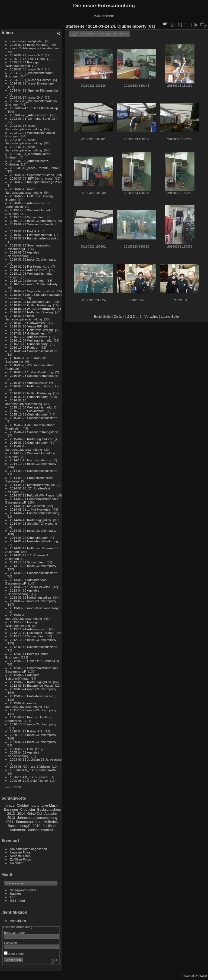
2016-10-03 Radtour (24, 347)
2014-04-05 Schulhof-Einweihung (34, 523)
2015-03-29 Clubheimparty (29, 442)
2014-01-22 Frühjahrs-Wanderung (34, 541)
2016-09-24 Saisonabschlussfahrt (34, 351)
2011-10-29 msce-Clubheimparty (33, 710)
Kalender (16, 863)
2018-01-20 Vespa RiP (26, 326)
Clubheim (28, 809)
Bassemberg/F (19, 826)
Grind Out (35, 814)
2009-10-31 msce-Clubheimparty (33, 735)
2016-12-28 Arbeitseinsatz (29, 337)
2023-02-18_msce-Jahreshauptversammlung (24, 127)
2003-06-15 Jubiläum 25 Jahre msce (36, 759)
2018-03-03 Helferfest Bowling (31, 312)
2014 (21, 814)
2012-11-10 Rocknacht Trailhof (32, 633)
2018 (37, 826)
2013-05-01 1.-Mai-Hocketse (30, 587)
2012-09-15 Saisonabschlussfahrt (34, 647)
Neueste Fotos (20, 852)
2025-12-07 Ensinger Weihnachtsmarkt (23, 64)
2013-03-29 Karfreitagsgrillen (31, 597)
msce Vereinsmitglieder (27, 41)
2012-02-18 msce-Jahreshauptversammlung (24, 705)
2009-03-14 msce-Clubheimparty (33, 742)
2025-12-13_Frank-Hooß (28, 59)
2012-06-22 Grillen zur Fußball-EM (35, 661)
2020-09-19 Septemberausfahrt (32, 175)
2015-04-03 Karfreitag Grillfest (31, 439)
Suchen (15, 893)
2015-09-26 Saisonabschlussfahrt (34, 418)
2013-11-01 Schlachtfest (27, 562)
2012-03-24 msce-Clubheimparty (33, 689)
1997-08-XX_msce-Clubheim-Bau (34, 770)
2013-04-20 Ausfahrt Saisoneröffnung (22, 592)
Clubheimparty (28, 805)
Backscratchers (49, 809)
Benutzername (14, 932)
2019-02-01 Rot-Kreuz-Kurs (30, 266)
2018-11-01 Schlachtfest (27, 280)
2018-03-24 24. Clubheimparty (32, 309)
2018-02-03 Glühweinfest (28, 323)
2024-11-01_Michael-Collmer (31, 80)
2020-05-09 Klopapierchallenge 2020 (36, 182)
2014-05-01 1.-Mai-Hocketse (30, 509)
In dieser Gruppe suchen (103, 34)
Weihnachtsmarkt (41, 830)
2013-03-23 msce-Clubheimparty (33, 601)
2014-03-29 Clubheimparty (29, 538)
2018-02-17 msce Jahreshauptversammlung (24, 317)
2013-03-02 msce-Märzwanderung (34, 608)
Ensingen (11, 809)
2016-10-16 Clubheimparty (29, 344)
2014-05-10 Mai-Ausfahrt (28, 506)
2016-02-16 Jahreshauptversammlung (24, 402)
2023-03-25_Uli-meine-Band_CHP (34, 119)
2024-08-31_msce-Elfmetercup (32, 83)
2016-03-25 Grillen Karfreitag (31, 393)
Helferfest (51, 822)
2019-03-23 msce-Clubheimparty (33, 259)
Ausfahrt (51, 814)
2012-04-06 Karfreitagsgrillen (31, 682)
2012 (11, 814)
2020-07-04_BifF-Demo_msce (31, 178)
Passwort (11, 943)
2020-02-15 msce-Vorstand (29, 45)
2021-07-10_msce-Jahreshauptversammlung (24, 148)
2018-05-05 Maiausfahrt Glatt (31, 302)
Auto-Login (14, 954)
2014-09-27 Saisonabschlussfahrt (34, 471)
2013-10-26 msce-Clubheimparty (33, 566)
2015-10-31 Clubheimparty (29, 414)
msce (10, 805)
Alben (7, 33)
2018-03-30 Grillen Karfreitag (31, 305)
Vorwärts (151, 317)
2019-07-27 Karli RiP (25, 231)
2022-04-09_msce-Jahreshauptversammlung (24, 141)
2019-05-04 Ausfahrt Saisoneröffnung (22, 254)
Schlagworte (19, 890)
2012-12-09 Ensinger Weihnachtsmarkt (23, 624)
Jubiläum (50, 826)
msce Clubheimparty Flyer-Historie (34, 48)
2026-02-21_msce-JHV (26, 55)
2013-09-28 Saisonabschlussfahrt (34, 573)
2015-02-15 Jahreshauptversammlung (24, 448)
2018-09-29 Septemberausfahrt (32, 291)
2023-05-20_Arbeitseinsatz (29, 115)
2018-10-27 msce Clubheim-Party (34, 284)
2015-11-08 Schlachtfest (27, 411)
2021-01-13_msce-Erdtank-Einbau (34, 168)
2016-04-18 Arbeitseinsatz (29, 383)
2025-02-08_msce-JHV (26, 69)
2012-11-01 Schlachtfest (27, 636)
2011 (9, 822)
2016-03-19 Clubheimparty (29, 397)
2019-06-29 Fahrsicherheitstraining (35, 238)
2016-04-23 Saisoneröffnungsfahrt (34, 376)
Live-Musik (50, 805)
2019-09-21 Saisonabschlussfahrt (34, 224)
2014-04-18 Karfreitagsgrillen (31, 520)
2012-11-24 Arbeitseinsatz (29, 629)
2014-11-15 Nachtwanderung (31, 460)
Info (13, 897)
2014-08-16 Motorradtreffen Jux (32, 485)
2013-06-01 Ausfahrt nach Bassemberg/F (26, 582)
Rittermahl (18, 830)
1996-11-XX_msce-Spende (29, 777)
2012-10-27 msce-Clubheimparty (33, 640)
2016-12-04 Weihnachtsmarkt (31, 340)
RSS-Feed (17, 901)
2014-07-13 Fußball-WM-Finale (32, 495)
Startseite (75, 26)
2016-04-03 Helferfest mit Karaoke (34, 386)
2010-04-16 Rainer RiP (26, 731)
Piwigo (203, 976)
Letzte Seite (170, 317)
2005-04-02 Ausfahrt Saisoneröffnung (22, 754)
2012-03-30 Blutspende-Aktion (32, 685)
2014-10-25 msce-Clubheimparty (33, 464)
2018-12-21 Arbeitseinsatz (29, 270)
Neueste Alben (20, 856)
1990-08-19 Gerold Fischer (29, 781)
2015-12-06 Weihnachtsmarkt (31, 407)
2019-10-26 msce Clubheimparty (33, 221)
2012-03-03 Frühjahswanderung (33, 696)
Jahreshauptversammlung (37, 818)
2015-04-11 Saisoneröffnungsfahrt (34, 432)
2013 (11, 818)
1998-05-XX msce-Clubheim (30, 766)
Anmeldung (18, 921)
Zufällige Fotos (20, 859)
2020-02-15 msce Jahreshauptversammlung (24, 191)
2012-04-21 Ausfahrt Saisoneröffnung (22, 677)
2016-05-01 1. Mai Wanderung (32, 372)
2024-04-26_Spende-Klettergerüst (34, 90)
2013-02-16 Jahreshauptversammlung (24, 617)
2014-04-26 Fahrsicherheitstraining (35, 513)
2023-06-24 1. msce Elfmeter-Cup (34, 108)
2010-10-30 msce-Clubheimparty (33, 724)
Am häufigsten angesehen (29, 849)
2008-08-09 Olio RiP (24, 749)
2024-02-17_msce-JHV (26, 97)
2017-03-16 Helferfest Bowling (31, 330)
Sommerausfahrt (29, 822)
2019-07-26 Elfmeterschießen (31, 235)
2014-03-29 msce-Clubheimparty (33, 530)
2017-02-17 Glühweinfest (28, 333)
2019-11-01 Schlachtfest (27, 217)
